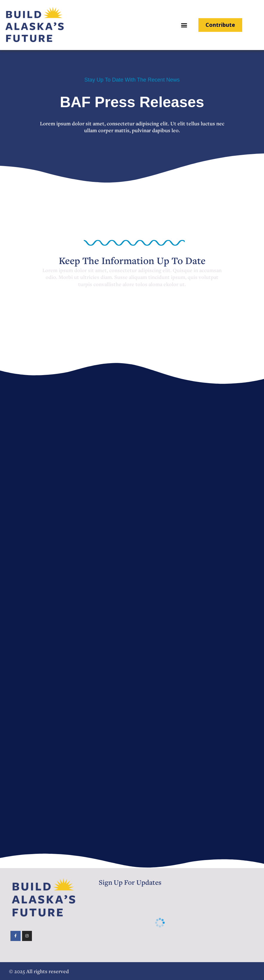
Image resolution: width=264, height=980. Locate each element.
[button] (184, 25)
